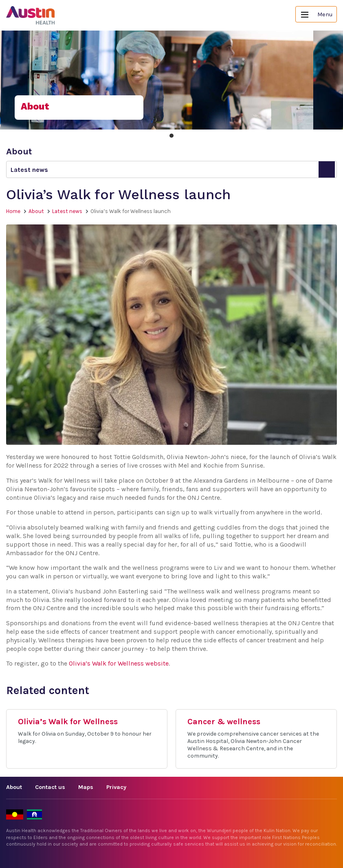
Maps (86, 787)
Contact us (50, 787)
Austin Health (31, 15)
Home (13, 211)
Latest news (67, 211)
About (36, 211)
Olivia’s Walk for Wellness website (119, 663)
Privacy (116, 787)
